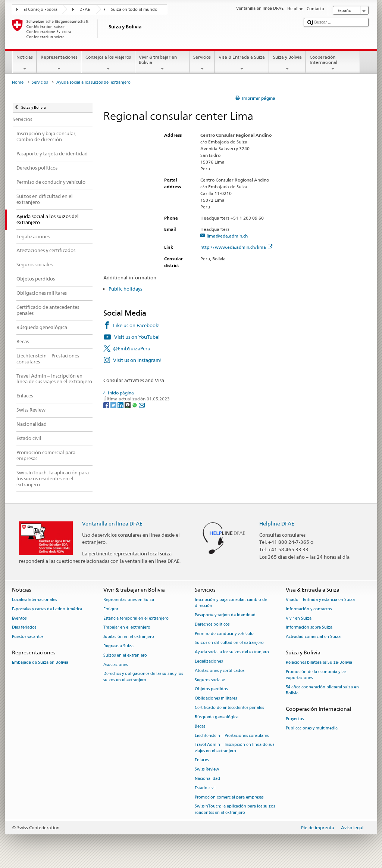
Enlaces (202, 760)
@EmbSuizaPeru (132, 348)
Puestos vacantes (28, 637)
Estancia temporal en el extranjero (136, 618)
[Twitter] (114, 405)
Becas (200, 726)
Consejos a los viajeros (108, 63)
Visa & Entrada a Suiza (242, 63)
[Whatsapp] (135, 405)
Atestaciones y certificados (220, 671)
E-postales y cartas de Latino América (47, 609)
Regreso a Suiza (118, 646)
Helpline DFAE (277, 523)
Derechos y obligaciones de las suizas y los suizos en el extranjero (143, 677)
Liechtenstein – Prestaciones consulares (232, 736)
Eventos (19, 618)
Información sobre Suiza (309, 628)
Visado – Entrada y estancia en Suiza (320, 600)
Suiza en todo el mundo (134, 10)
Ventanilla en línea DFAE (112, 523)
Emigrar (111, 609)
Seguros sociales (210, 680)
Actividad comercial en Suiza (313, 637)
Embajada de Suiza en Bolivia (40, 663)
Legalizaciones (209, 661)
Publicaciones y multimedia (312, 728)
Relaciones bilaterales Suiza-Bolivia (319, 663)
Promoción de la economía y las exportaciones (316, 675)
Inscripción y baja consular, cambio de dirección (231, 603)
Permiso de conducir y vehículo (224, 634)
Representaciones (59, 63)
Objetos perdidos (211, 689)
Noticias (24, 63)
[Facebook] (107, 405)
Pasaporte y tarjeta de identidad (225, 615)
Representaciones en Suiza (129, 600)
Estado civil (205, 788)
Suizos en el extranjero (125, 655)
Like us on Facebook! (136, 325)
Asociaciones (115, 665)
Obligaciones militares (216, 699)
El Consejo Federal (41, 10)
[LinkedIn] (121, 405)
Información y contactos (309, 609)
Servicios (202, 63)
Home (18, 82)
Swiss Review (207, 770)
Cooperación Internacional (333, 63)
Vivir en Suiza (299, 618)
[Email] (142, 405)
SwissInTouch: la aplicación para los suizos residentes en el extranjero (235, 810)
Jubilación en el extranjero (129, 637)
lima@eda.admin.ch (227, 236)
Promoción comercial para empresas (229, 797)
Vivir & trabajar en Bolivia (162, 63)
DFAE (85, 10)
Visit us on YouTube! (137, 337)
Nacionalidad (207, 779)
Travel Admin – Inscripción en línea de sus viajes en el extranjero (234, 748)
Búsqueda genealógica (217, 717)
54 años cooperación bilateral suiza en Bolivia (322, 690)
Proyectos (295, 719)
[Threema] (128, 405)
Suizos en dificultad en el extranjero (229, 643)
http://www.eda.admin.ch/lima (236, 247)
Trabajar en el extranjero (127, 628)
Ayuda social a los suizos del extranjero (232, 652)
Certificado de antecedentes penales (229, 708)
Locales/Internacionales (34, 600)
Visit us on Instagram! (137, 360)
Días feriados (24, 628)
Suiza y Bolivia (287, 63)
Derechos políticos (212, 624)
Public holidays (125, 289)
